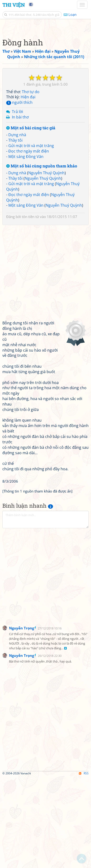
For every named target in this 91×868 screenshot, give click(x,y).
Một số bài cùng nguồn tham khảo (42, 257)
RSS (84, 864)
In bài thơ (20, 208)
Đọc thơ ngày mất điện (29, 242)
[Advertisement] (45, 72)
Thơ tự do (31, 182)
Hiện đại (28, 188)
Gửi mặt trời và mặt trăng (31, 236)
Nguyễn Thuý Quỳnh (46, 263)
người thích (19, 193)
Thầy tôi (15, 231)
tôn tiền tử (30, 307)
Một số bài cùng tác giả (31, 219)
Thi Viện (14, 5)
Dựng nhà (17, 225)
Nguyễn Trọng (22, 719)
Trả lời (17, 202)
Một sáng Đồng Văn (26, 247)
